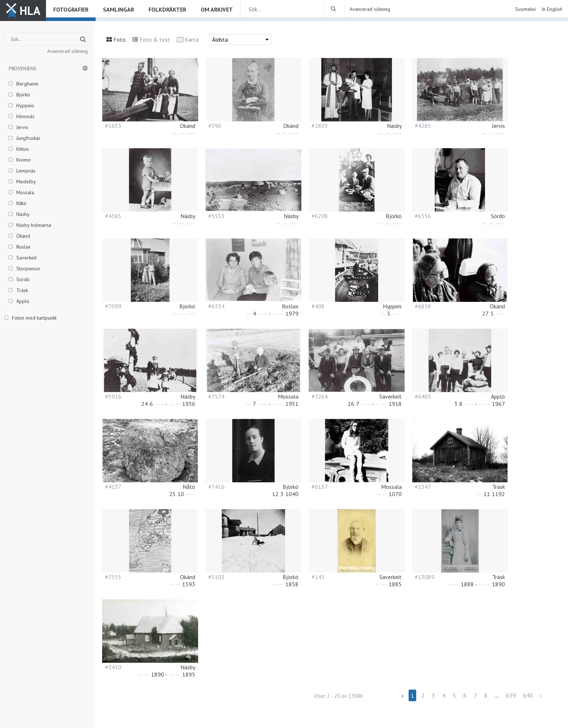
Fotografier (71, 9)
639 (511, 695)
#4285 (423, 126)
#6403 (423, 396)
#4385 (113, 216)
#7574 (216, 396)
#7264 (320, 396)
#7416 (216, 487)
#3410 (113, 667)
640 (528, 695)
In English (552, 9)
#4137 (113, 487)
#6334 (216, 306)
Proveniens (23, 68)
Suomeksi (525, 9)
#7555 (113, 577)
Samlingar (118, 9)
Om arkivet (217, 9)
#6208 (320, 216)
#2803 (320, 126)
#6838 (423, 306)
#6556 (423, 216)
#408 (318, 306)
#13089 (425, 577)
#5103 (216, 577)
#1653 (113, 126)
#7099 (113, 306)
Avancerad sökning (370, 9)
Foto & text (155, 39)
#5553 (216, 216)
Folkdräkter (167, 9)
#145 (318, 577)
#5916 (113, 396)
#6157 (320, 487)
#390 (215, 126)
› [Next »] (541, 695)
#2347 (423, 487)
